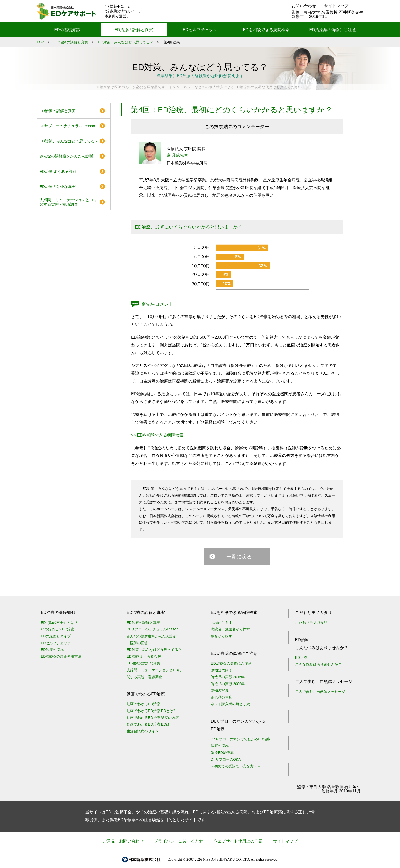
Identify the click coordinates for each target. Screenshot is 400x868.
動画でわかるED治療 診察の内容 (153, 718)
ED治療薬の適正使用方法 (61, 656)
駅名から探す (221, 636)
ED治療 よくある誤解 (58, 171)
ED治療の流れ (52, 650)
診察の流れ (220, 746)
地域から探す (221, 623)
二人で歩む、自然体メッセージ (320, 692)
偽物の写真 (220, 690)
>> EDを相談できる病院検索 (157, 435)
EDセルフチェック (200, 30)
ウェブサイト (238, 841)
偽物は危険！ (221, 670)
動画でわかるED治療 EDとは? (151, 711)
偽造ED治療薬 (222, 753)
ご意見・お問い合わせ (123, 841)
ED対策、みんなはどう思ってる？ (126, 42)
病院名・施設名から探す (230, 629)
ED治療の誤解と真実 (133, 30)
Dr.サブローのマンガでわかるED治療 (240, 739)
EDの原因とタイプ (56, 636)
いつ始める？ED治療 (58, 629)
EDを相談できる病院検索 (266, 30)
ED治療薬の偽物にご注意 (332, 30)
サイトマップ (336, 6)
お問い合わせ (304, 6)
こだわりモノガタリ (311, 623)
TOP (40, 42)
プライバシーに (179, 841)
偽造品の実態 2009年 (228, 684)
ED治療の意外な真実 (58, 186)
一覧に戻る (239, 557)
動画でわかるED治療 (143, 704)
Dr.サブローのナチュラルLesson (67, 126)
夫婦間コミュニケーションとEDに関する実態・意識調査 (69, 202)
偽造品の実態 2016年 (228, 677)
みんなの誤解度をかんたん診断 (66, 156)
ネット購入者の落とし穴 (230, 704)
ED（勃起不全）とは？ (59, 623)
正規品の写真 (221, 697)
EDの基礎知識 (67, 30)
